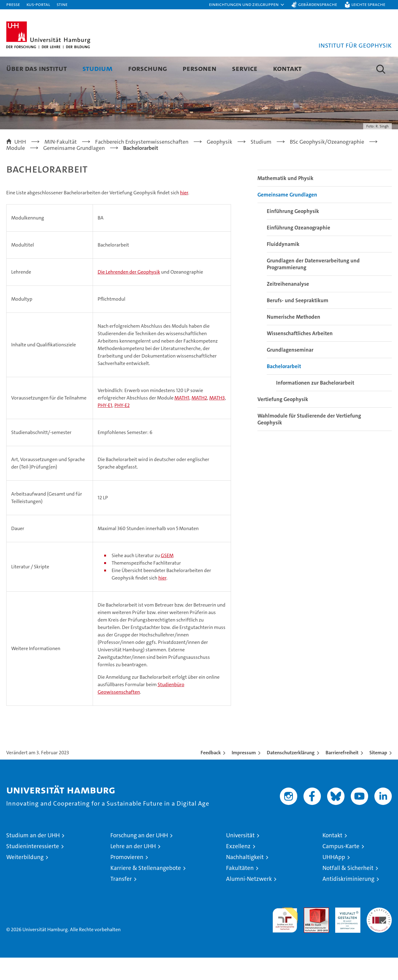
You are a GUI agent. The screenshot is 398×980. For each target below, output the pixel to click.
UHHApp (334, 879)
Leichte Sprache (368, 4)
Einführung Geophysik (293, 233)
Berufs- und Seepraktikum (298, 323)
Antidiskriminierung (348, 901)
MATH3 (217, 420)
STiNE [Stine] (62, 4)
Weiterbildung (25, 879)
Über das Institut (37, 68)
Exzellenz (238, 869)
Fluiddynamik (283, 266)
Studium (97, 68)
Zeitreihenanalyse (288, 306)
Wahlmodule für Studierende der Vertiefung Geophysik (309, 441)
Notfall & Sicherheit (348, 890)
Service (245, 68)
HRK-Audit (346, 933)
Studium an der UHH (33, 858)
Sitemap (378, 775)
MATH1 (182, 420)
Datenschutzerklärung (291, 775)
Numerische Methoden (294, 339)
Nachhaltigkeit (245, 879)
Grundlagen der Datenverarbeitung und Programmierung (313, 286)
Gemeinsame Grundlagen (287, 217)
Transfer (121, 901)
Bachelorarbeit (284, 389)
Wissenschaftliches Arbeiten (300, 356)
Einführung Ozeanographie (298, 250)
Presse (13, 4)
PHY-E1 (105, 428)
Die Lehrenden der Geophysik (129, 294)
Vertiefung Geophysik (283, 422)
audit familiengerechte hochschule (285, 940)
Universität (240, 858)
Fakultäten (240, 890)
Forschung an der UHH (139, 858)
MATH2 (199, 420)
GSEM (167, 578)
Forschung (148, 68)
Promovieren (127, 879)
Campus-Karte (341, 869)
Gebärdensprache (318, 4)
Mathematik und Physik (285, 201)
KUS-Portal (38, 4)
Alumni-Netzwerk (249, 901)
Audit (310, 933)
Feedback (211, 775)
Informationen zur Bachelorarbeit (315, 405)
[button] (247, 5)
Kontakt (287, 68)
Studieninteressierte (33, 869)
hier (184, 215)
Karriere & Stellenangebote (146, 890)
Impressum (244, 775)
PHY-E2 (122, 428)
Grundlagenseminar (290, 372)
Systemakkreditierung (379, 933)
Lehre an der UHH (133, 869)
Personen (199, 68)
